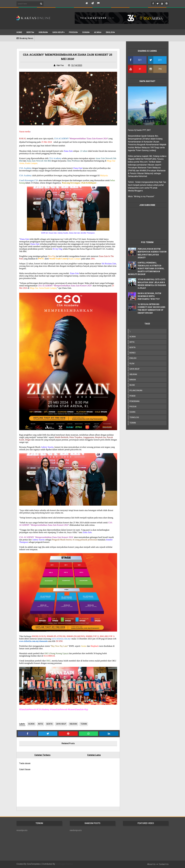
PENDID (133, 396)
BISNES (133, 353)
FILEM (132, 364)
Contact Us (164, 864)
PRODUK (73, 32)
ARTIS (41, 724)
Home (19, 32)
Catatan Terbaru (42, 755)
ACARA (97, 32)
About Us (151, 864)
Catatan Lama (94, 755)
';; (130, 331)
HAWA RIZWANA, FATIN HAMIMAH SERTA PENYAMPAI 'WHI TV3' (149, 296)
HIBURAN (73, 724)
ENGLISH (110, 32)
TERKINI (84, 724)
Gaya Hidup (58, 32)
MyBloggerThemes (64, 864)
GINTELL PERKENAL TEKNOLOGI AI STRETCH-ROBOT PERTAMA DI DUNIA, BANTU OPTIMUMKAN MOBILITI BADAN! (146, 268)
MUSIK (132, 385)
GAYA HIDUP (61, 724)
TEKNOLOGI (134, 417)
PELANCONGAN (136, 390)
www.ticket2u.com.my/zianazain (33, 641)
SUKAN (86, 32)
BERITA (30, 32)
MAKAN (133, 380)
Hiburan (43, 32)
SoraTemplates (34, 864)
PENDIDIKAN (134, 401)
